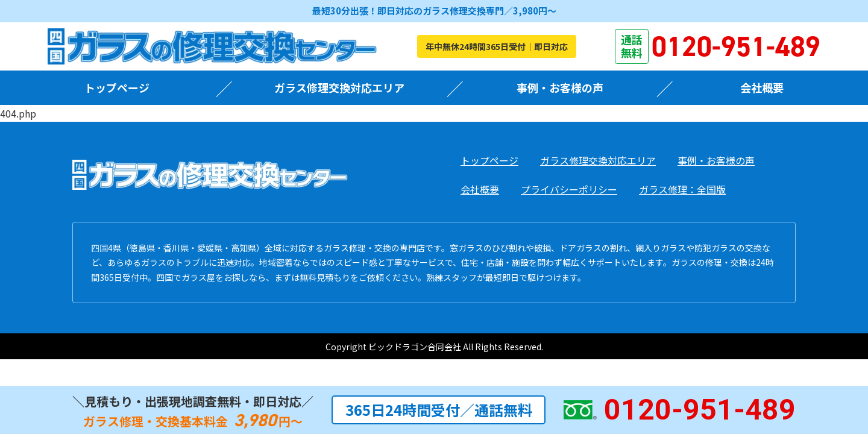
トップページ (117, 87)
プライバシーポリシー (569, 189)
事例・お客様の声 (560, 87)
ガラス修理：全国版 (682, 189)
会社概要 (762, 87)
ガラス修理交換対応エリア (339, 87)
